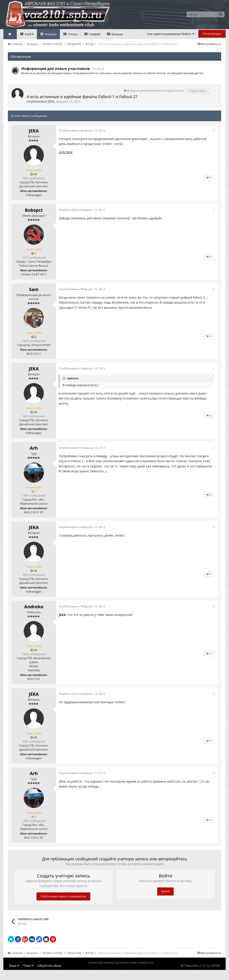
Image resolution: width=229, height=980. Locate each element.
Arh (34, 448)
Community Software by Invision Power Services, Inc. (121, 963)
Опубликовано (83, 130)
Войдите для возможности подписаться (155, 91)
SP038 (216, 966)
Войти (165, 891)
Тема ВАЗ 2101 (195, 966)
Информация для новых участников (56, 69)
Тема (28, 966)
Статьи (72, 34)
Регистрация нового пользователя (63, 896)
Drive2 (34, 666)
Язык (14, 966)
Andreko (34, 607)
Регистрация (212, 34)
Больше (117, 34)
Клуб (29, 34)
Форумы (50, 34)
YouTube (34, 670)
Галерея (94, 34)
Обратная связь (49, 966)
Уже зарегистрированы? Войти (171, 34)
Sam (34, 289)
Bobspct (34, 210)
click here (66, 152)
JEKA (51, 101)
